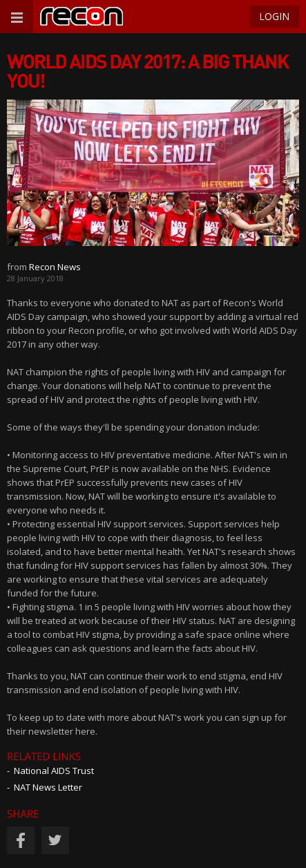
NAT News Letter (48, 787)
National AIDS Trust (54, 771)
